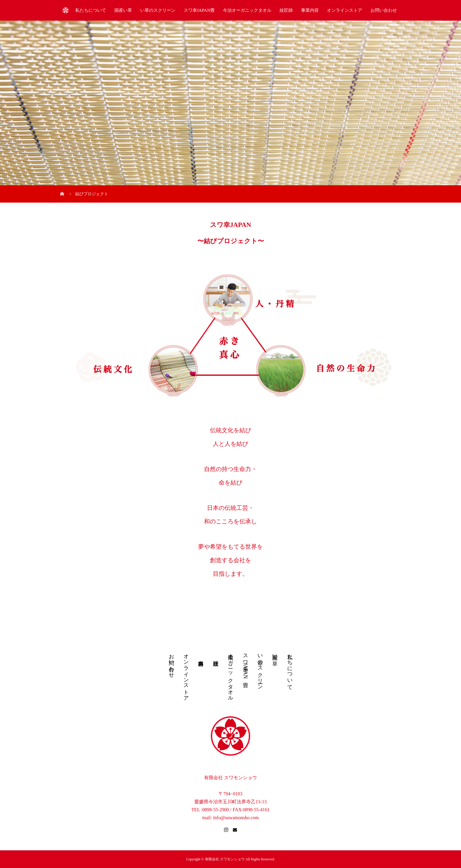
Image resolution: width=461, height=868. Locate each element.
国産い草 (123, 10)
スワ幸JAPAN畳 (199, 10)
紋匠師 (286, 10)
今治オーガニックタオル (247, 10)
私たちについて (91, 10)
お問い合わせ (384, 10)
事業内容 (310, 10)
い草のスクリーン (158, 10)
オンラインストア (345, 10)
